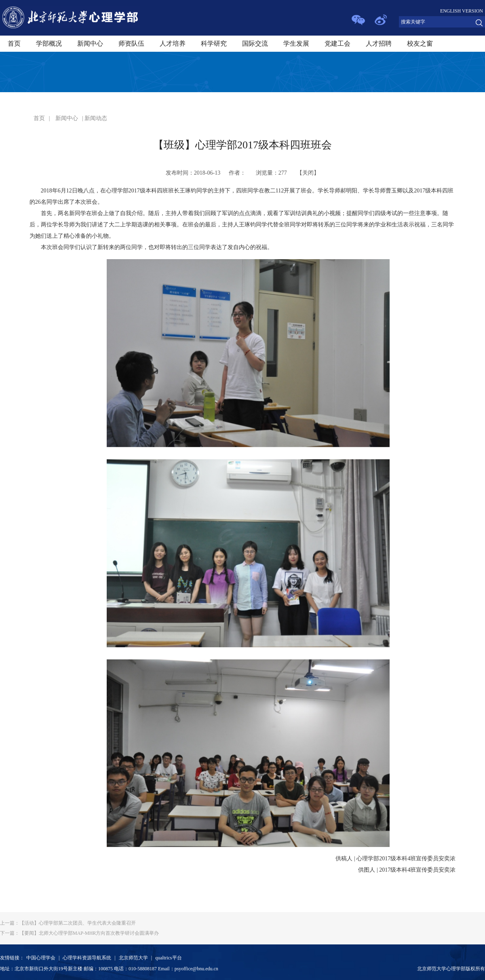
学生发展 (296, 43)
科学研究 (214, 43)
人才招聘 (379, 43)
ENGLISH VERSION (462, 11)
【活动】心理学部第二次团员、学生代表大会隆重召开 (68, 923)
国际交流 (255, 43)
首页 (14, 43)
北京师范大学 (133, 958)
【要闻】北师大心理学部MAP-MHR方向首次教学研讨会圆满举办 (79, 933)
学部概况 (49, 43)
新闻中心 (90, 43)
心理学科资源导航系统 (87, 958)
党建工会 (337, 43)
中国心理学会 (41, 958)
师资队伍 (131, 43)
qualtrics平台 (168, 958)
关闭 (308, 173)
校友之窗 (420, 43)
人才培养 (173, 43)
